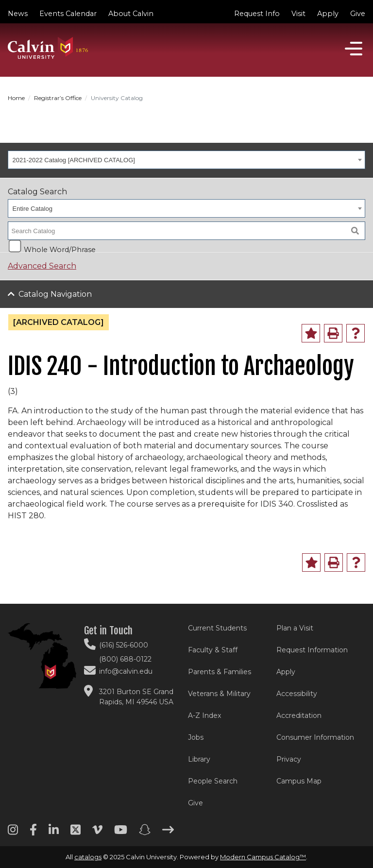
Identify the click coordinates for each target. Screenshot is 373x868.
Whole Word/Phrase (60, 249)
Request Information (312, 650)
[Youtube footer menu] (121, 833)
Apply (328, 14)
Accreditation (299, 715)
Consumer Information (315, 737)
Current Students (217, 628)
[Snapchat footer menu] (145, 833)
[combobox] (186, 160)
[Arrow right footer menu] (168, 833)
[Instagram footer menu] (13, 833)
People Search (213, 781)
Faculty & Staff (213, 650)
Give (358, 14)
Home (16, 98)
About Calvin (131, 14)
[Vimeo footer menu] (97, 833)
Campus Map (299, 781)
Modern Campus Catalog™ (263, 857)
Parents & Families (220, 672)
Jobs (196, 737)
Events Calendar (68, 14)
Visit (298, 14)
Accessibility (297, 694)
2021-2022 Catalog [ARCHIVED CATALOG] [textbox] (74, 160)
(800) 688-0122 (125, 659)
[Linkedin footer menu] (54, 833)
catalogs (88, 857)
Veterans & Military (219, 694)
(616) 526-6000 (124, 645)
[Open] (354, 49)
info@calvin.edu (126, 671)
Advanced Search (42, 266)
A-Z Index (204, 715)
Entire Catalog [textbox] (33, 209)
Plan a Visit (295, 628)
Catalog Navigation (55, 294)
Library (199, 759)
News (18, 14)
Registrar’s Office (58, 98)
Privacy (289, 759)
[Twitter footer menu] (76, 833)
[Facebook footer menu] (33, 833)
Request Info (257, 14)
